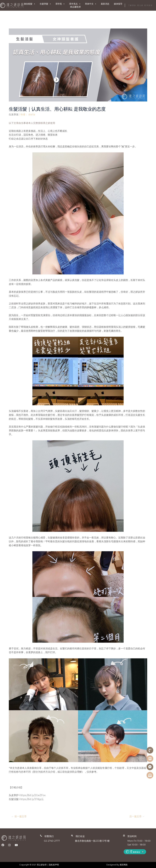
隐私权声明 (54, 865)
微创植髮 (29, 4)
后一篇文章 (137, 816)
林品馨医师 (75, 7)
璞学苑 (60, 4)
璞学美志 (75, 4)
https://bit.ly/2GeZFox (33, 795)
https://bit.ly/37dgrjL (32, 799)
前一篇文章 (19, 816)
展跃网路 (124, 865)
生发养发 (14, 114)
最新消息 (105, 4)
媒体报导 (118, 4)
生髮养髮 (45, 4)
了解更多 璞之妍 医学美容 (140, 5)
